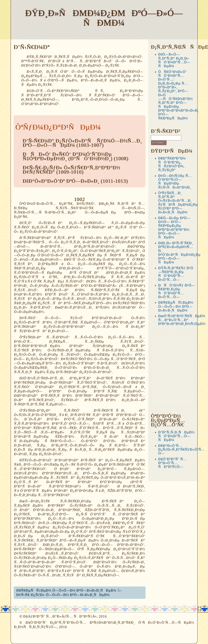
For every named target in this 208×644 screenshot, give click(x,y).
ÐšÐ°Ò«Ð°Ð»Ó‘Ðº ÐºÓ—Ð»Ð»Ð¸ (61, 181)
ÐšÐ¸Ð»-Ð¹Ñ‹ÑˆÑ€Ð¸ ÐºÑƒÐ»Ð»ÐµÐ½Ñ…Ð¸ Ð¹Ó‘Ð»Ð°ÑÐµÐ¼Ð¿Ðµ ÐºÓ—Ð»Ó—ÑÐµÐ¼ (179, 253)
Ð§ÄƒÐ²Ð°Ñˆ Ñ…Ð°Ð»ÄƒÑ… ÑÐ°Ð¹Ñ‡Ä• (60, 616)
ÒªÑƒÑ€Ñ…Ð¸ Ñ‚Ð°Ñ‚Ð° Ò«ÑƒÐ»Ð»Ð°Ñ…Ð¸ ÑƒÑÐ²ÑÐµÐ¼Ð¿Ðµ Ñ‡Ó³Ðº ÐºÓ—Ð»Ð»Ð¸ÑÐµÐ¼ (178, 203)
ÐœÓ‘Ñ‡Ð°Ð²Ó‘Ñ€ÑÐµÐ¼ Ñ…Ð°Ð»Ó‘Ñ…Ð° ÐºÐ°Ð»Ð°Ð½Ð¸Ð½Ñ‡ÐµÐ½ (182, 320)
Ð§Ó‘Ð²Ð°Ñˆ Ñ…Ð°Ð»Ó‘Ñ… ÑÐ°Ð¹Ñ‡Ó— (172, 463)
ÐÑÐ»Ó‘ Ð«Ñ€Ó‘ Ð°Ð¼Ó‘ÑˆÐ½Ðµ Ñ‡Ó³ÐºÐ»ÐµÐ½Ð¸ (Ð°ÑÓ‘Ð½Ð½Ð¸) (68, 156)
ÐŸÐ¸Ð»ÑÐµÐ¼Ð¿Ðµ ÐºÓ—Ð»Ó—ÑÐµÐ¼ (104, 18)
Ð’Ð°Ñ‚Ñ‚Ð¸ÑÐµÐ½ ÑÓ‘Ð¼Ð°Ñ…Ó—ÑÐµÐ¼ (176, 436)
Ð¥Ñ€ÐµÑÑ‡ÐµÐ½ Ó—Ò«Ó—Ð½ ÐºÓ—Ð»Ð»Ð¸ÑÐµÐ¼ (66, 590)
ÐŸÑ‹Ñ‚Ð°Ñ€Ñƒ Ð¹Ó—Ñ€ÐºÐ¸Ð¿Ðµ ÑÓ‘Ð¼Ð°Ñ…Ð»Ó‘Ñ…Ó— (176, 274)
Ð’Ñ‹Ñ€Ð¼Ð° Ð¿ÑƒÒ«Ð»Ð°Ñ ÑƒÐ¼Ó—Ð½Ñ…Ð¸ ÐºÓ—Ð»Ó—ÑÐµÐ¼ (82, 143)
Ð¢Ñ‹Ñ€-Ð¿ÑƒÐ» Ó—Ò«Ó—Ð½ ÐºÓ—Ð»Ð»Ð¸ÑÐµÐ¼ (63, 595)
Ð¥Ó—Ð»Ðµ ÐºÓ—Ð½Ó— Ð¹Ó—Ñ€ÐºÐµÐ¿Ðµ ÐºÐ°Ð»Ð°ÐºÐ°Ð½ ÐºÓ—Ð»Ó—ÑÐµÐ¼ (174, 228)
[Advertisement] (173, 371)
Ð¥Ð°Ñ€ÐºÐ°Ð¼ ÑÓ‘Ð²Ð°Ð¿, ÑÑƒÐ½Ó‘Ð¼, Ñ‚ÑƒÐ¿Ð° (172, 164)
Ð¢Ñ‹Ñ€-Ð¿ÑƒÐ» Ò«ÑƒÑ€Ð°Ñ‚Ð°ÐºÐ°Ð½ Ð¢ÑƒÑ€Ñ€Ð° (71, 170)
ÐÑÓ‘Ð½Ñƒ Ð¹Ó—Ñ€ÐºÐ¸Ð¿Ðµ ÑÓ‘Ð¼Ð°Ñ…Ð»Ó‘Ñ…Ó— (177, 291)
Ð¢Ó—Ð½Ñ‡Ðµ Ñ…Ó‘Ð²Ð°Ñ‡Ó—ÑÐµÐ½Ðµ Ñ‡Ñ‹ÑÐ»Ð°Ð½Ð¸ (175, 181)
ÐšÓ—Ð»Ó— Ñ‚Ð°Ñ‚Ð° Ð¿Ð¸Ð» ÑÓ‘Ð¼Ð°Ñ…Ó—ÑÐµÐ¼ (174, 60)
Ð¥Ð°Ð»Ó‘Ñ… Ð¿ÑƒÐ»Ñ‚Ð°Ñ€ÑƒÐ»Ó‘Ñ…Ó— (182, 450)
